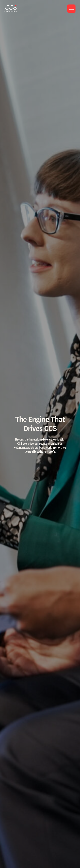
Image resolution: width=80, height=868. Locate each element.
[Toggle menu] (71, 9)
